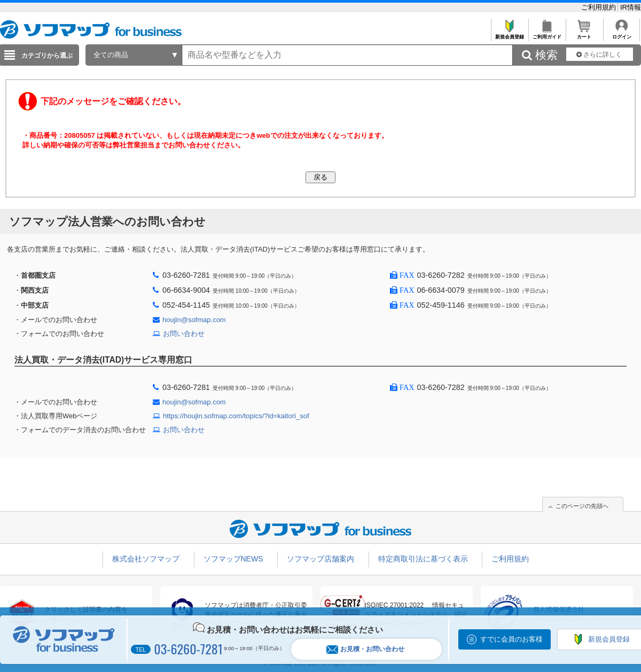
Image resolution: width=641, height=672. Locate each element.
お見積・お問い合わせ (365, 649)
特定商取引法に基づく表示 (423, 559)
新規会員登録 (509, 34)
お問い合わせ (184, 334)
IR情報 (631, 7)
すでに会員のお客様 (511, 639)
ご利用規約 (600, 7)
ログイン (622, 34)
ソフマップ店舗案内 (320, 559)
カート (584, 34)
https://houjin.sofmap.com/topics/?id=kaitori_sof (236, 416)
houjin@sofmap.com (194, 320)
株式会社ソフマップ (146, 559)
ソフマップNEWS (233, 559)
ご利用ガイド (547, 34)
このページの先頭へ (582, 506)
